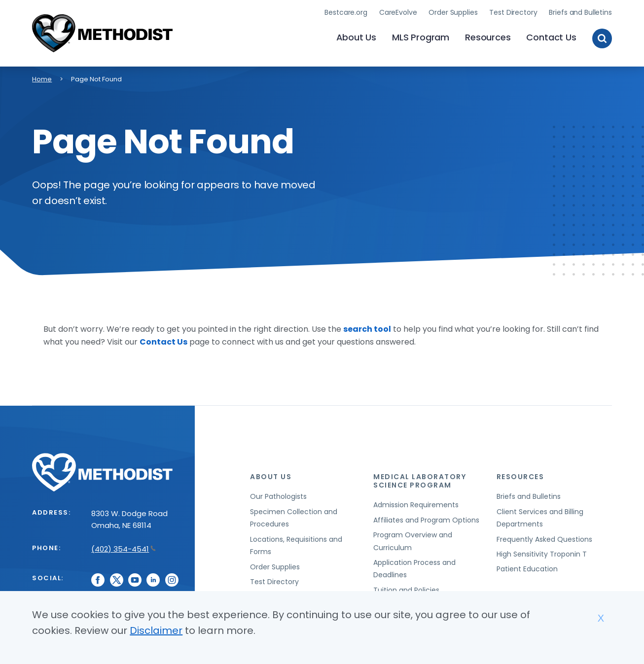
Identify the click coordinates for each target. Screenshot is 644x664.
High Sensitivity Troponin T (542, 554)
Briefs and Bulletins (580, 12)
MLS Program (421, 37)
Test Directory (513, 12)
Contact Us (551, 37)
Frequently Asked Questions (544, 539)
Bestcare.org (346, 12)
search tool (367, 329)
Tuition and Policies (406, 590)
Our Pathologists (278, 496)
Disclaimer (156, 630)
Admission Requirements (416, 505)
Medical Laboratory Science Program (420, 481)
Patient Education (527, 569)
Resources (488, 37)
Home (42, 79)
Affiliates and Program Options (426, 520)
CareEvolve (398, 12)
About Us (357, 37)
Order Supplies (453, 12)
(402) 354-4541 (124, 549)
